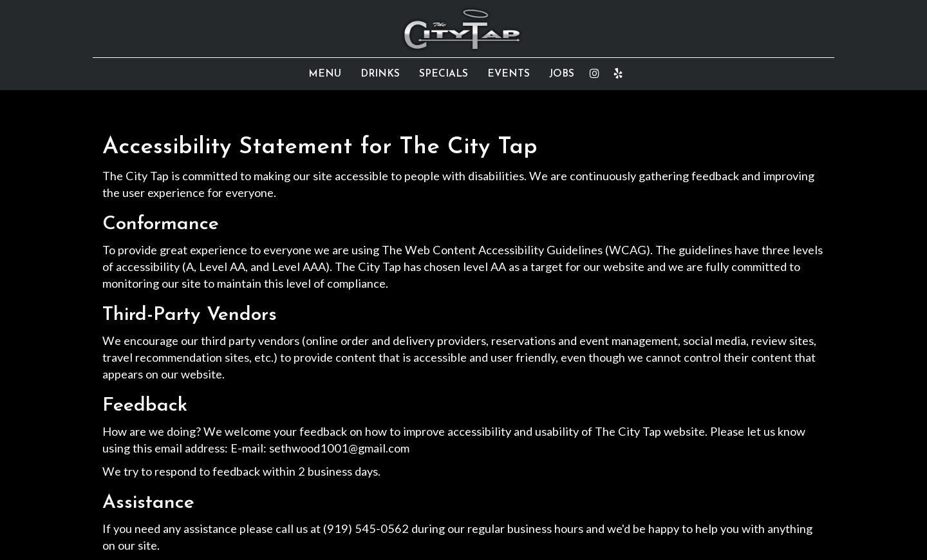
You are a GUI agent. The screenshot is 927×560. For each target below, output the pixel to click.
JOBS (562, 74)
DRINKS (380, 74)
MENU (325, 74)
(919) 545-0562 (366, 528)
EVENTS (509, 74)
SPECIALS (444, 74)
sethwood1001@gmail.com (339, 448)
